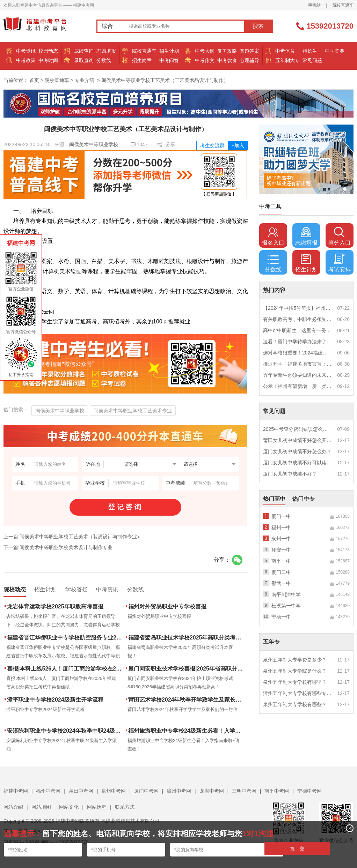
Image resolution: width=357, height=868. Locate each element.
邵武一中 (281, 583)
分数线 (104, 60)
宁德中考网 (309, 791)
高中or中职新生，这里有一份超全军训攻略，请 (298, 330)
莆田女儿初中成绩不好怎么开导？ (298, 440)
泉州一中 (281, 539)
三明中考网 (244, 791)
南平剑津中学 (286, 594)
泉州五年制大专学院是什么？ (295, 671)
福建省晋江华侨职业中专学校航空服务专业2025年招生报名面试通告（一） (65, 638)
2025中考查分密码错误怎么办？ (298, 429)
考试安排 (340, 263)
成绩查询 (84, 51)
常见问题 (312, 60)
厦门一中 (281, 516)
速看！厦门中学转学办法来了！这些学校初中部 (298, 342)
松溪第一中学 (286, 606)
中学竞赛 (335, 51)
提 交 (297, 849)
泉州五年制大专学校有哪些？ (295, 704)
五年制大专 (287, 60)
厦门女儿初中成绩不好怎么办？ (297, 451)
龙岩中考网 (212, 791)
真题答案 (249, 51)
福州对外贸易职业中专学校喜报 (167, 607)
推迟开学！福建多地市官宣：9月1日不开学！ (298, 364)
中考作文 (205, 60)
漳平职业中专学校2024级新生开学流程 (55, 700)
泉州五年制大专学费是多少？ (295, 660)
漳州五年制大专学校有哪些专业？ (298, 693)
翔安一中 (281, 550)
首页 (34, 80)
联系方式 (125, 807)
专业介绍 (85, 80)
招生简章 (142, 60)
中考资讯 (26, 51)
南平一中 (281, 561)
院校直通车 (343, 5)
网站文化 (69, 807)
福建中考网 (16, 791)
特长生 (310, 51)
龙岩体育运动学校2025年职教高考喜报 (55, 607)
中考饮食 (227, 60)
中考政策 (26, 60)
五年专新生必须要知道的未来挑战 (298, 375)
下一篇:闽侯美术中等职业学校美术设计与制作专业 (58, 547)
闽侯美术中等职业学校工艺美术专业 (133, 411)
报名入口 (273, 236)
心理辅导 (249, 60)
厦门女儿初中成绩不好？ (290, 474)
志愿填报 (106, 51)
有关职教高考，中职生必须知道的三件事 (298, 319)
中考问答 (169, 60)
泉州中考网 (114, 791)
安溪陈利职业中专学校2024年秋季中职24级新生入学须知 (65, 731)
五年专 (271, 642)
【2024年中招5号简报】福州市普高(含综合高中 (298, 308)
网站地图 (41, 807)
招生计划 (169, 51)
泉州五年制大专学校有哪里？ (295, 682)
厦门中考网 (146, 791)
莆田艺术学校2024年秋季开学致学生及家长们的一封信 (186, 700)
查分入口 (340, 236)
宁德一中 (281, 617)
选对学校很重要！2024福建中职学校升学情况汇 (298, 353)
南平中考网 (277, 791)
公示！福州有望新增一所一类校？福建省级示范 (298, 386)
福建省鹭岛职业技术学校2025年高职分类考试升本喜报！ (186, 638)
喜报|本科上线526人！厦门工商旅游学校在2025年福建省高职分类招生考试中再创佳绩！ (65, 669)
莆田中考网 (81, 791)
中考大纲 (205, 51)
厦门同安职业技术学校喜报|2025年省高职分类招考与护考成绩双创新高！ (186, 669)
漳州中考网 (179, 791)
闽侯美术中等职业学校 (94, 144)
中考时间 (48, 60)
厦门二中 (281, 572)
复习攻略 (227, 51)
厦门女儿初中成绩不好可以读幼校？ (298, 463)
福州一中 (281, 527)
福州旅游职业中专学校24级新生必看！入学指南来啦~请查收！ (186, 731)
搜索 (258, 26)
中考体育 (285, 51)
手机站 (314, 5)
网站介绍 (13, 807)
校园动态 (48, 51)
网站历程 (97, 807)
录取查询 (84, 60)
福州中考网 (48, 791)
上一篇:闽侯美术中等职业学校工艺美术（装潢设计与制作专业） (73, 537)
